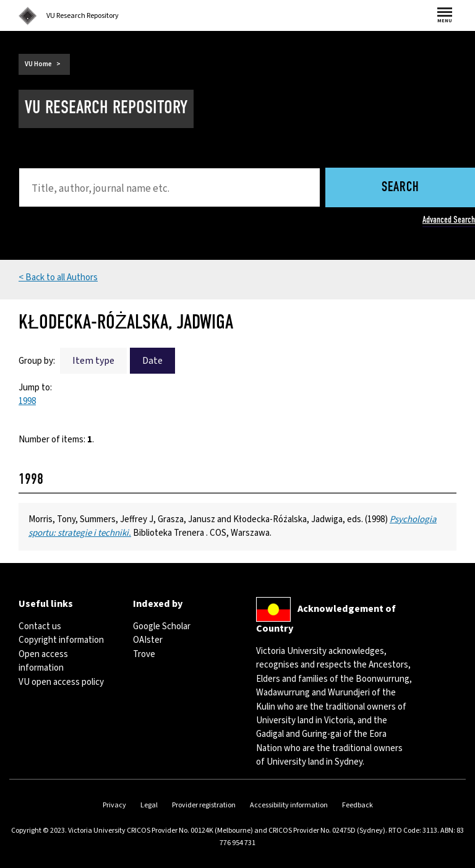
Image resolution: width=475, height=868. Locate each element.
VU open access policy (61, 682)
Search (400, 188)
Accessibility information (289, 805)
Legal (149, 805)
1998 (27, 401)
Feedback (357, 805)
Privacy (114, 805)
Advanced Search (449, 220)
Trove (144, 654)
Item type (93, 361)
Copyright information (61, 640)
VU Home (38, 64)
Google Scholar (162, 626)
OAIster (148, 640)
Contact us (40, 626)
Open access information (43, 661)
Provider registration (204, 805)
